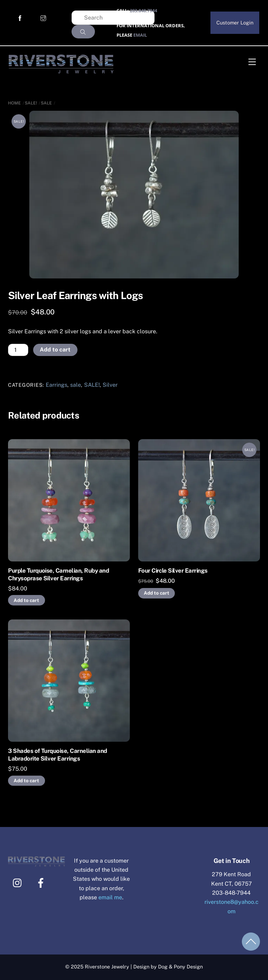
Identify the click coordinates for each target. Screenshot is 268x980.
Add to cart (55, 350)
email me (110, 897)
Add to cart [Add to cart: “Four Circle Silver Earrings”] (157, 593)
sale (46, 103)
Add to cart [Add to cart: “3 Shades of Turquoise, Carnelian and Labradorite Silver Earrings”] (26, 781)
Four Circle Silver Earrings (173, 571)
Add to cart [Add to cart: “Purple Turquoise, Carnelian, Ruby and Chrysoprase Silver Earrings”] (26, 600)
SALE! (31, 103)
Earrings (57, 385)
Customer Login (235, 23)
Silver (110, 385)
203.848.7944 (143, 10)
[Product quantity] (18, 350)
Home (14, 103)
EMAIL (140, 35)
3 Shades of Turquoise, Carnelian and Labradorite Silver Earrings (58, 755)
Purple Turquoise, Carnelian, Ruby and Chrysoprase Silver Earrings (58, 574)
